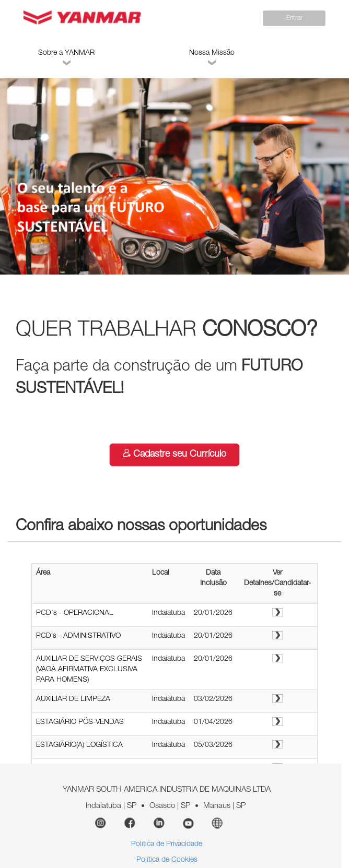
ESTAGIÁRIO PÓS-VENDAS (80, 722)
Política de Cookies (167, 860)
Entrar (294, 18)
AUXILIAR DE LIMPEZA (73, 699)
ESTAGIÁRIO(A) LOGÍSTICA (79, 745)
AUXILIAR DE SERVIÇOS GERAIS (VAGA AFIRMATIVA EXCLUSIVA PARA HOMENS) (89, 670)
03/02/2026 (213, 699)
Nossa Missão (212, 59)
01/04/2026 (213, 722)
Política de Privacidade (167, 845)
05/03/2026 (213, 745)
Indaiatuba (168, 613)
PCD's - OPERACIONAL (75, 613)
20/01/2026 (213, 613)
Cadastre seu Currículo (174, 454)
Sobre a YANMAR (66, 59)
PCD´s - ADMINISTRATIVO (78, 636)
